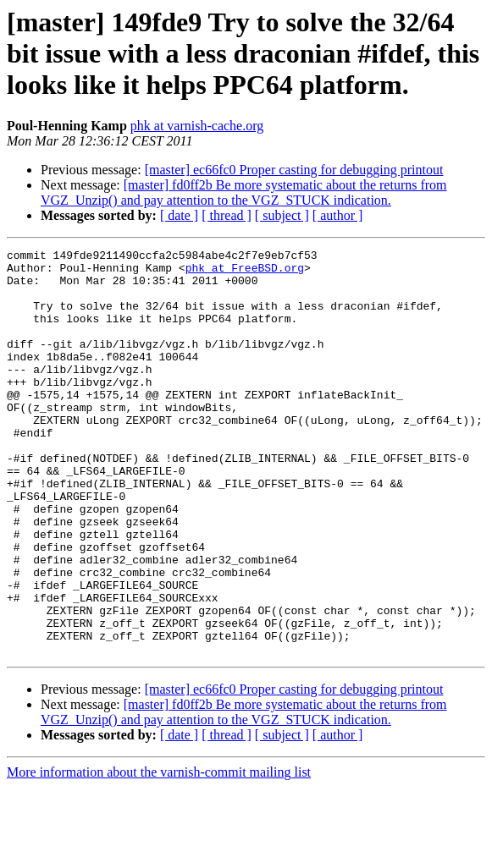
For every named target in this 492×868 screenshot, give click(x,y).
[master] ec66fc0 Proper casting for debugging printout (294, 170)
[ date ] (179, 215)
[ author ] (338, 215)
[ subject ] (282, 215)
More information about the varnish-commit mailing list (159, 853)
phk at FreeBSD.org (245, 272)
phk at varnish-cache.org (197, 126)
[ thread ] (227, 215)
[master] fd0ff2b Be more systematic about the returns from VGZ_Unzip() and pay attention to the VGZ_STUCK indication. (244, 192)
